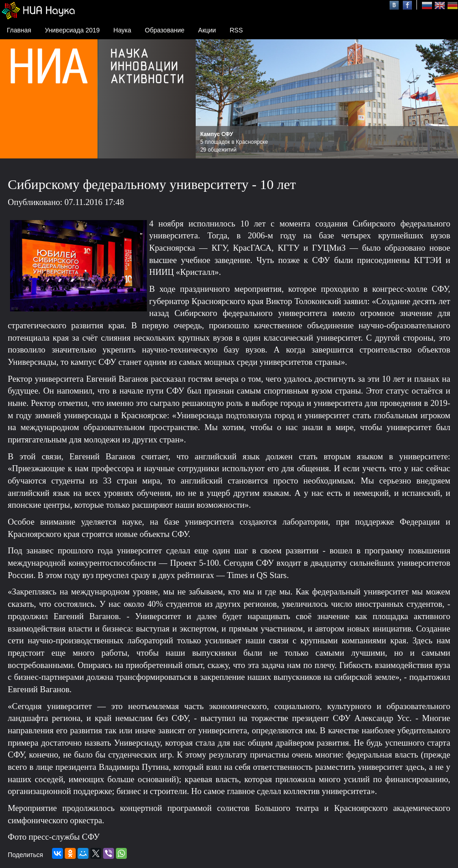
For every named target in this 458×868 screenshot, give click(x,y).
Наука (122, 30)
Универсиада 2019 (72, 30)
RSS (236, 30)
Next (446, 99)
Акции (207, 30)
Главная (19, 30)
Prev (208, 99)
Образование (165, 30)
